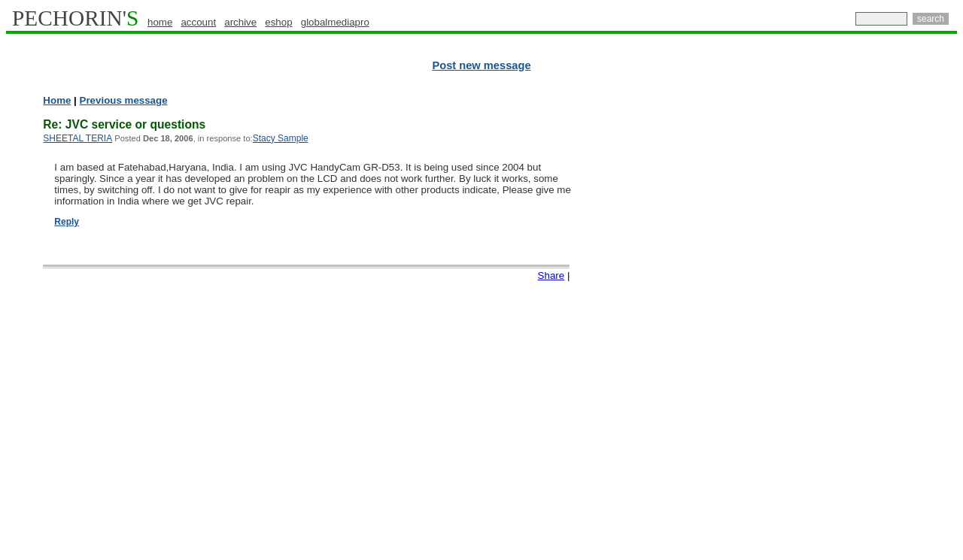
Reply (67, 222)
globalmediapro (335, 22)
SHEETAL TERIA (77, 138)
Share (551, 275)
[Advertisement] (892, 323)
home (160, 22)
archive (240, 22)
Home (57, 100)
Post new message (481, 65)
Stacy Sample (281, 138)
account (198, 22)
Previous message (124, 100)
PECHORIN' (75, 18)
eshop (278, 22)
